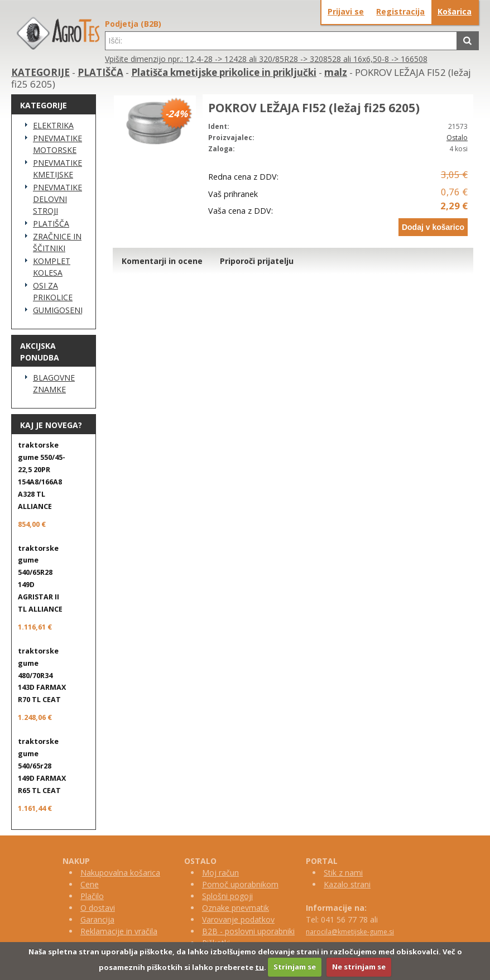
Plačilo (92, 896)
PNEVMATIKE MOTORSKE (57, 144)
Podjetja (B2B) (133, 24)
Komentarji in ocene (162, 261)
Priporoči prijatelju (257, 261)
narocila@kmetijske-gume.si (350, 932)
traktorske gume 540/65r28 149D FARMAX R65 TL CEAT (42, 766)
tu (260, 967)
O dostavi (98, 908)
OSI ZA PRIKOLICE (53, 291)
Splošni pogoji (227, 896)
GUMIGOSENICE (57, 310)
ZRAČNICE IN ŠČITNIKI (57, 242)
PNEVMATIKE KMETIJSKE (57, 169)
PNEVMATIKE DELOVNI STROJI (57, 199)
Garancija (97, 919)
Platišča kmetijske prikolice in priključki (224, 72)
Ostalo (457, 138)
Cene (90, 884)
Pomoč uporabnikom (240, 884)
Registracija (400, 11)
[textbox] (281, 41)
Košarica (455, 11)
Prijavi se (346, 11)
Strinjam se (295, 967)
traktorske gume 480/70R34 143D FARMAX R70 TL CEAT (42, 676)
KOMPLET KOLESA (52, 267)
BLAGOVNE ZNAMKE (54, 383)
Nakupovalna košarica (120, 873)
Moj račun (220, 873)
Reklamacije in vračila (119, 931)
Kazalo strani (347, 884)
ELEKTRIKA (53, 125)
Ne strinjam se (359, 967)
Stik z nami (343, 873)
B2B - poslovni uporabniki (248, 931)
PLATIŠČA (100, 72)
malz (336, 72)
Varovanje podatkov (238, 919)
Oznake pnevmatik (236, 908)
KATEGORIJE (40, 72)
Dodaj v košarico (433, 227)
